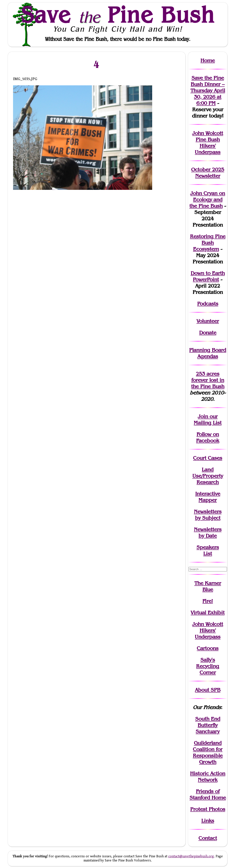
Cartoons (208, 648)
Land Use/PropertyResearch (208, 476)
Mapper (208, 500)
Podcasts (208, 304)
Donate (208, 333)
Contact (208, 838)
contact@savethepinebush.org (191, 856)
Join (203, 416)
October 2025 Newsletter (208, 173)
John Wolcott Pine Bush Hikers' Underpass (208, 143)
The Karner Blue (208, 586)
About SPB (208, 690)
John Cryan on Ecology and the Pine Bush (207, 200)
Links (208, 821)
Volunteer (208, 321)
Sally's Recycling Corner (208, 666)
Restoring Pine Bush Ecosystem (208, 243)
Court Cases (208, 458)
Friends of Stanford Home (208, 794)
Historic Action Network (208, 777)
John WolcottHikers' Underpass (208, 630)
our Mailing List (208, 420)
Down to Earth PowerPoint (208, 276)
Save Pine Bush (118, 15)
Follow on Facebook (208, 437)
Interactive (208, 494)
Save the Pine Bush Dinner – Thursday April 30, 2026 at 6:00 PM (208, 90)
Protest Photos (208, 809)
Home (208, 60)
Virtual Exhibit (208, 613)
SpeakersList (208, 550)
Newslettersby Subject (208, 515)
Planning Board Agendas (208, 353)
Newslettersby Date (208, 533)
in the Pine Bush (208, 383)
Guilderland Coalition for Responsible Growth (208, 752)
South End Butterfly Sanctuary (208, 725)
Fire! (208, 601)
